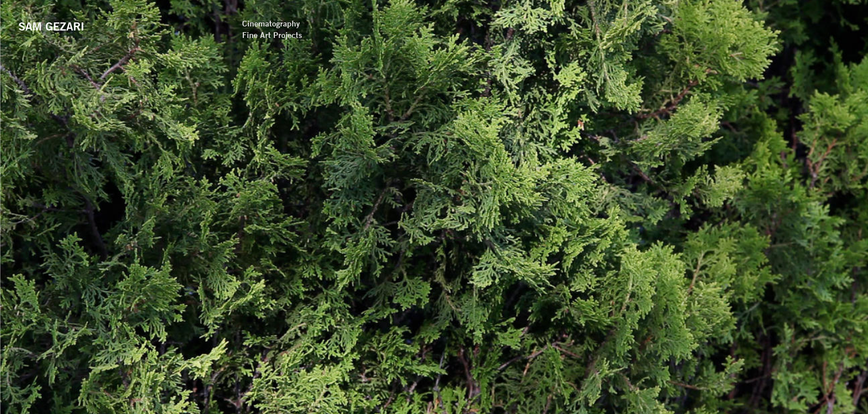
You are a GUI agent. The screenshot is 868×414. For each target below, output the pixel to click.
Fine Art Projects (456, 35)
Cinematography (455, 24)
